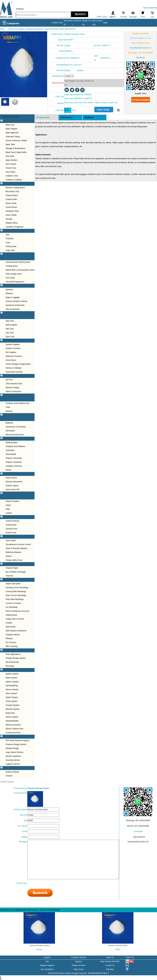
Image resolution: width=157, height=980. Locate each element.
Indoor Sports (11, 478)
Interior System (12, 717)
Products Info (43, 117)
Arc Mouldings (12, 607)
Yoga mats (10, 250)
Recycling (10, 666)
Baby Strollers (12, 160)
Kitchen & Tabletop (14, 368)
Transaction (66, 117)
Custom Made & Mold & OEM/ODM (18, 376)
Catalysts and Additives (15, 446)
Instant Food (11, 533)
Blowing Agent (12, 442)
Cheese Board (12, 195)
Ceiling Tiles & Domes (15, 619)
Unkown (9, 776)
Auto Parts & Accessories (14, 670)
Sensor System (12, 690)
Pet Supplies (11, 352)
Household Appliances (15, 282)
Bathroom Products (14, 356)
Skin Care (10, 321)
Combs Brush (11, 207)
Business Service (10, 737)
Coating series (12, 266)
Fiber (8, 509)
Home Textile (11, 215)
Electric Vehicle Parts (15, 729)
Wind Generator (12, 662)
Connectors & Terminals (16, 427)
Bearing (9, 411)
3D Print (9, 380)
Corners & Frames (13, 603)
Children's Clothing (14, 180)
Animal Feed (11, 525)
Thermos (9, 576)
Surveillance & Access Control (18, 544)
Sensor (9, 556)
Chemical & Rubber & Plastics (16, 439)
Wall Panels (11, 627)
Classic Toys (11, 168)
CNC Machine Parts (14, 384)
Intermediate (11, 454)
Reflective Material (13, 552)
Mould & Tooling (12, 388)
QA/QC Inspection (13, 756)
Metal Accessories (13, 725)
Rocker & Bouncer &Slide (16, 141)
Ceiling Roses (11, 615)
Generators (10, 431)
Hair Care (10, 329)
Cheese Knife (11, 199)
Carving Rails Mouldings (16, 591)
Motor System (11, 678)
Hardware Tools (12, 211)
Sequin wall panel (13, 584)
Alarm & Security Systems (17, 548)
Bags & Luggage (13, 297)
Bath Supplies (11, 325)
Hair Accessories (13, 309)
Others (8, 470)
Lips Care (10, 333)
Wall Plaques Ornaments (16, 631)
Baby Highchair (12, 133)
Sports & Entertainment (13, 474)
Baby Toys (10, 125)
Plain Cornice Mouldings (16, 595)
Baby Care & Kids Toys (13, 121)
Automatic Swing (13, 137)
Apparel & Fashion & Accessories (17, 286)
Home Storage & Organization (18, 364)
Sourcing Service (13, 760)
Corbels (9, 623)
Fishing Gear (11, 246)
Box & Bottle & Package (16, 572)
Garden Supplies (13, 344)
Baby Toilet (10, 144)
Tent (7, 235)
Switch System (12, 697)
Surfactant (10, 450)
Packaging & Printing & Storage (16, 564)
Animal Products (12, 521)
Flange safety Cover (14, 560)
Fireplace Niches (13, 635)
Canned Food (11, 529)
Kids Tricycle (11, 164)
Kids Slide (10, 156)
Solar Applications (13, 654)
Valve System (11, 693)
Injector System (12, 682)
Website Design (12, 748)
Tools (8, 407)
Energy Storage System (16, 658)
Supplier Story (140, 93)
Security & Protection (12, 537)
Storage (9, 219)
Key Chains (10, 172)
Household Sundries (14, 372)
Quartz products (12, 772)
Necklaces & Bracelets (15, 305)
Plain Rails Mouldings (15, 599)
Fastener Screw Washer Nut (17, 403)
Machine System (13, 709)
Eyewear (9, 290)
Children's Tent (12, 176)
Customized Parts (13, 733)
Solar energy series (14, 274)
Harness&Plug (12, 686)
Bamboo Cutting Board (15, 188)
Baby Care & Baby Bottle (16, 152)
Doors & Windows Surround (17, 611)
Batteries (9, 423)
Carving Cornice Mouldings (17, 588)
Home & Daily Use (11, 184)
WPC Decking (12, 646)
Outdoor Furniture (13, 348)
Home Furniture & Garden (14, 341)
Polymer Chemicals (14, 458)
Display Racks (12, 223)
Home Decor (11, 360)
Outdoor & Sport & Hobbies (15, 231)
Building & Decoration (12, 580)
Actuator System (13, 705)
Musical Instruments (14, 482)
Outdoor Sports (12, 486)
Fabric (8, 505)
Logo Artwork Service (15, 752)
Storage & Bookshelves (15, 148)
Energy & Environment (13, 650)
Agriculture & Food (11, 517)
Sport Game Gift (12, 490)
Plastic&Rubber (12, 721)
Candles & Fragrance (15, 227)
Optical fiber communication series (20, 270)
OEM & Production (13, 391)
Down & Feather (12, 501)
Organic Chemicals (14, 462)
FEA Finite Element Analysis (17, 740)
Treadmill (9, 239)
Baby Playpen (11, 129)
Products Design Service (16, 744)
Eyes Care (10, 337)
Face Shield (11, 541)
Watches (9, 293)
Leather (9, 513)
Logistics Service (13, 764)
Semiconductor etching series (18, 262)
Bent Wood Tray (12, 192)
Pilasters (9, 639)
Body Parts (10, 713)
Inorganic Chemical (14, 466)
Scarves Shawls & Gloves (16, 301)
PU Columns (11, 642)
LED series (10, 278)
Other (5, 768)
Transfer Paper (12, 568)
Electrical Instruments (15, 435)
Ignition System (12, 674)
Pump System (12, 701)
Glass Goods (11, 203)
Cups (8, 242)
